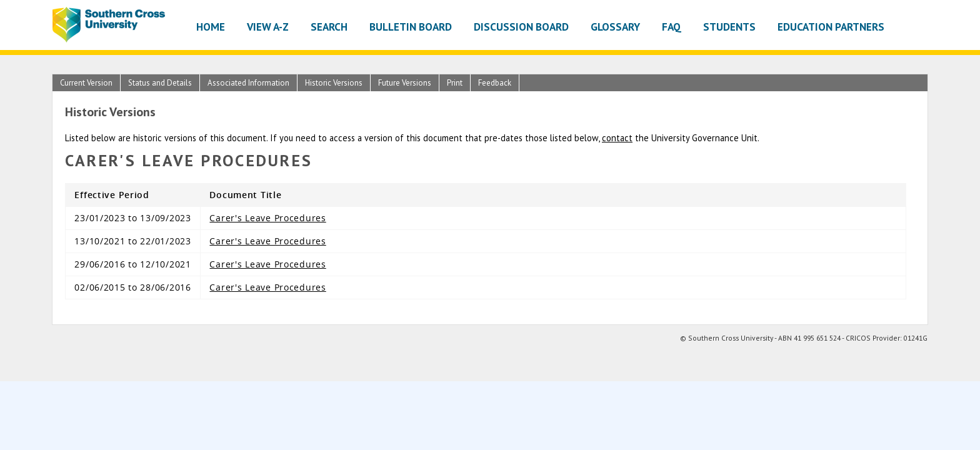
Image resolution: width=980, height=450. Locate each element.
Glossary (615, 27)
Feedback (495, 83)
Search (329, 27)
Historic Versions (334, 83)
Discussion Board (521, 27)
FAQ (672, 27)
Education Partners (831, 27)
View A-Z (268, 27)
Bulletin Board (411, 27)
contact (617, 138)
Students (729, 27)
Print (455, 83)
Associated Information (248, 83)
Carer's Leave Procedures (267, 218)
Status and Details (160, 83)
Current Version (86, 83)
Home (211, 27)
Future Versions (405, 83)
